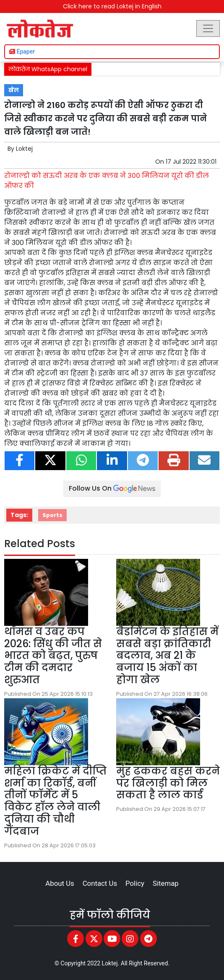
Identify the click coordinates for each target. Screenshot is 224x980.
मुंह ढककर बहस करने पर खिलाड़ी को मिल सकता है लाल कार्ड (168, 783)
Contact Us (100, 883)
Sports (52, 515)
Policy (135, 883)
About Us (60, 883)
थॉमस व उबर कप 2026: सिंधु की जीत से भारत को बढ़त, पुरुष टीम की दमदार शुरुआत (53, 656)
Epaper (22, 51)
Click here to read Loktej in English (112, 6)
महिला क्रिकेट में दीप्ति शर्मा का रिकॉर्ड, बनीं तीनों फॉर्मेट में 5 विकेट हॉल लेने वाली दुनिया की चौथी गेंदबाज (55, 801)
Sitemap (166, 883)
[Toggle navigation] (208, 28)
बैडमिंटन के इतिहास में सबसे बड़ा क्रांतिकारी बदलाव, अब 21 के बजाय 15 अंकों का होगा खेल (167, 656)
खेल (14, 90)
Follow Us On (112, 488)
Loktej (24, 149)
